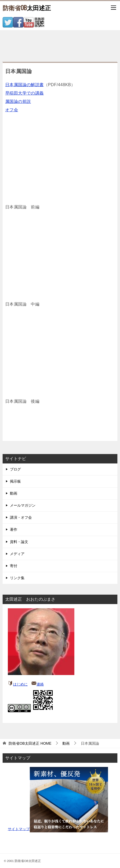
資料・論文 (19, 542)
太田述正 (27, 8)
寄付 (14, 566)
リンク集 (17, 578)
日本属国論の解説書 (25, 85)
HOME (30, 743)
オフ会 (12, 110)
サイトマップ (19, 829)
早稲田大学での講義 (25, 93)
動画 (14, 493)
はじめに (20, 684)
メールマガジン (23, 505)
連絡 (40, 684)
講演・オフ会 (21, 517)
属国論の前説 (18, 101)
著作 (14, 529)
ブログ (15, 469)
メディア (17, 554)
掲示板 (15, 481)
